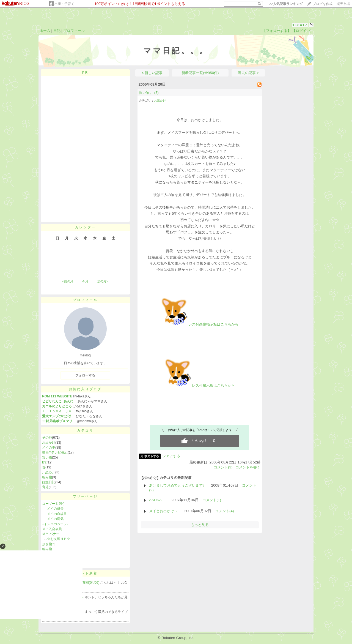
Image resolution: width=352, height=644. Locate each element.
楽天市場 (343, 4)
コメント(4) (224, 511)
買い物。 (146, 93)
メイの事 (49, 447)
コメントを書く (248, 467)
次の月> (103, 281)
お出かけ (49, 443)
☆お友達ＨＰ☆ (59, 539)
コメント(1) (212, 500)
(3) (156, 93)
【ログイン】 (303, 31)
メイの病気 (57, 519)
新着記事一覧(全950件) (200, 73)
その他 (47, 438)
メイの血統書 (57, 514)
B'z (44, 462)
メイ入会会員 (52, 529)
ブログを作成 (323, 4)
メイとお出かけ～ (163, 511)
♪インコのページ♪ (55, 524)
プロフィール (74, 31)
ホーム (45, 31)
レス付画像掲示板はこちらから (200, 324)
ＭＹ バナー (51, 534)
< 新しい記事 (152, 73)
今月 (85, 281)
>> (286, 4)
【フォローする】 (277, 31)
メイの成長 (55, 509)
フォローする (85, 375)
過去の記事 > (248, 73)
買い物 (47, 457)
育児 (45, 487)
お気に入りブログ (85, 389)
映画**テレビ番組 (55, 452)
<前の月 (68, 281)
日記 (57, 31)
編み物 (47, 477)
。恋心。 (49, 472)
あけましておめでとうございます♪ (177, 485)
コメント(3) (223, 467)
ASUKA (157, 500)
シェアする (171, 456)
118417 (300, 25)
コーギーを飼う (54, 504)
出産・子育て (64, 4)
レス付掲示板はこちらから (200, 385)
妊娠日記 (49, 482)
